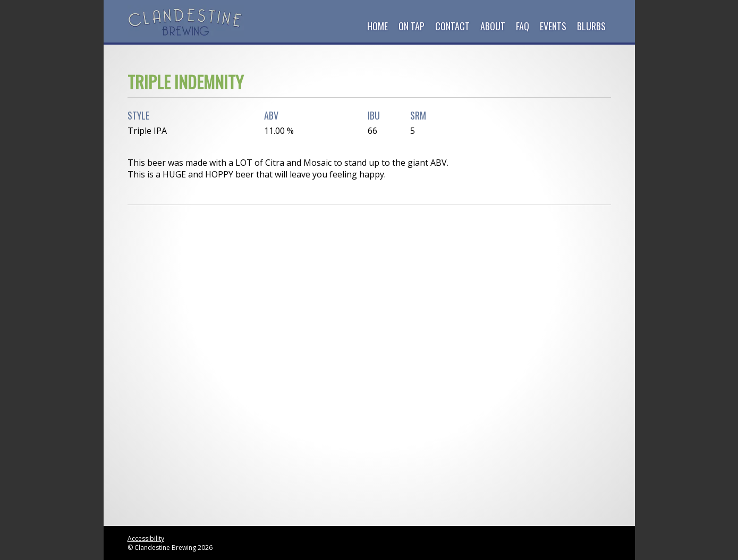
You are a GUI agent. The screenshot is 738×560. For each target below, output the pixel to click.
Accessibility (146, 538)
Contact (452, 26)
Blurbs (591, 26)
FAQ (523, 26)
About (493, 26)
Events (553, 26)
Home (378, 26)
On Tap (412, 26)
